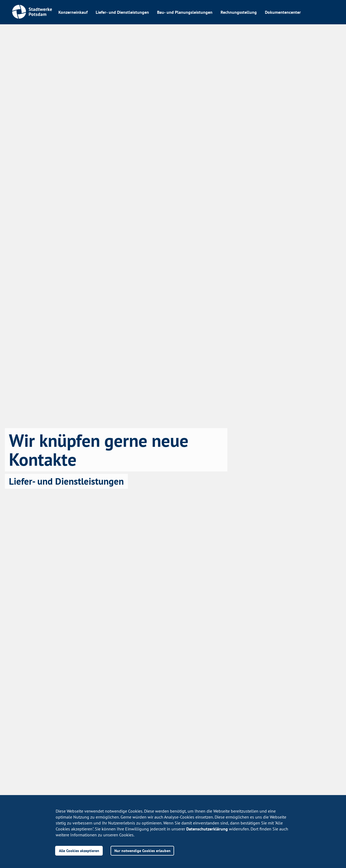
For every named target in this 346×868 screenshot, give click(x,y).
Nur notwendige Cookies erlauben (142, 851)
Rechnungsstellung (239, 12)
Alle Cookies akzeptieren (79, 851)
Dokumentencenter (283, 12)
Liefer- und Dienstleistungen (122, 12)
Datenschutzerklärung (207, 829)
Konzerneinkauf (73, 12)
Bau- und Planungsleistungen (185, 12)
